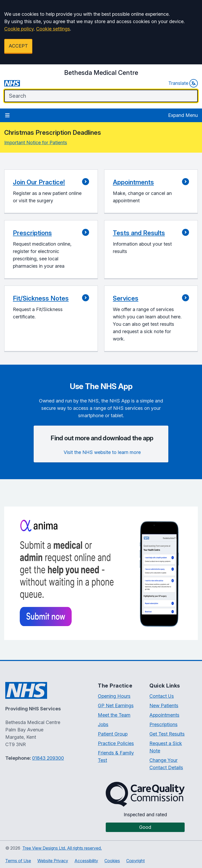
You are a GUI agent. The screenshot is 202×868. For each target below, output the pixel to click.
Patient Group (113, 734)
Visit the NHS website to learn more (102, 452)
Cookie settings (53, 29)
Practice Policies (116, 743)
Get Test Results (167, 734)
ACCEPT (18, 46)
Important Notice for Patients (36, 143)
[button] (51, 192)
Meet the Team (114, 715)
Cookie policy (19, 29)
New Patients (164, 706)
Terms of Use (18, 861)
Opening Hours (114, 696)
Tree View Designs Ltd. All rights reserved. (62, 848)
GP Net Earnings (116, 706)
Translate (183, 83)
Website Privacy (53, 861)
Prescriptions (163, 724)
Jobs (103, 724)
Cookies (112, 861)
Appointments (164, 715)
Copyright (135, 861)
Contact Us (162, 696)
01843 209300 (48, 758)
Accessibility (86, 861)
